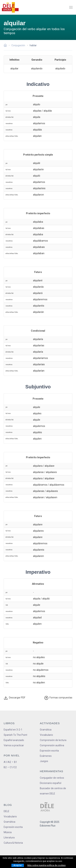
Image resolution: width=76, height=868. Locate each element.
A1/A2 (7, 762)
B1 (16, 762)
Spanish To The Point (15, 735)
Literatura (9, 838)
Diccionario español (51, 783)
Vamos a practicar (14, 745)
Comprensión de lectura (53, 740)
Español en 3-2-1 (13, 730)
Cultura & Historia (13, 843)
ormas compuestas (58, 698)
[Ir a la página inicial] (6, 46)
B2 (5, 767)
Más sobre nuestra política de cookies (47, 865)
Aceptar (18, 865)
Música (8, 832)
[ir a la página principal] (10, 7)
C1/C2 (13, 767)
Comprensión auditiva (52, 745)
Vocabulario (46, 735)
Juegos (44, 761)
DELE (6, 811)
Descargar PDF (15, 698)
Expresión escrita (49, 751)
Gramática (46, 730)
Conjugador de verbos (52, 778)
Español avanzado (14, 740)
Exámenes (46, 756)
